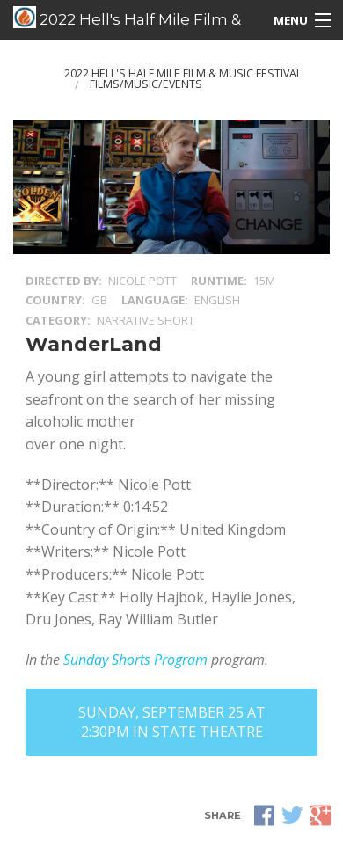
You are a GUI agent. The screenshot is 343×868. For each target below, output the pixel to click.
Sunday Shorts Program (135, 660)
